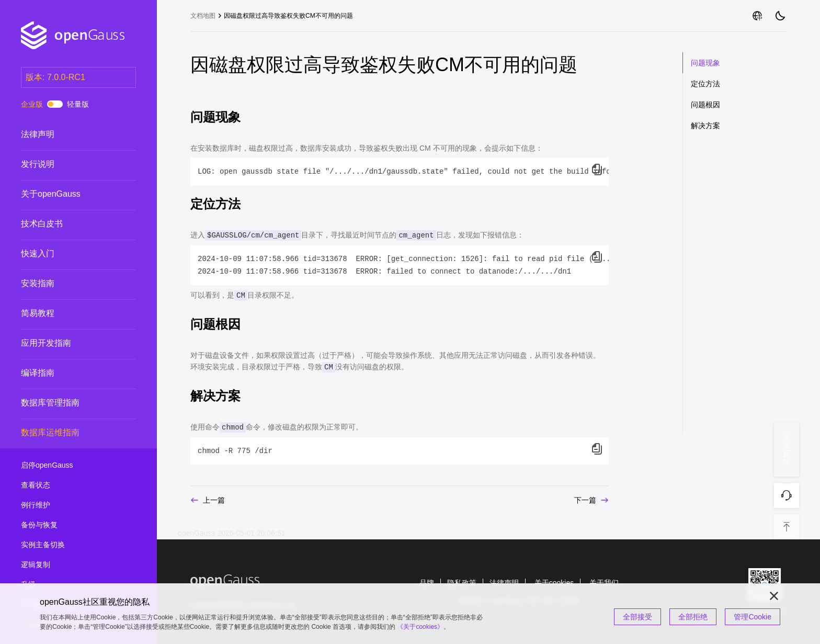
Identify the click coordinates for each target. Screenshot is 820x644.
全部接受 (637, 617)
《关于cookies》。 (423, 627)
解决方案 (705, 126)
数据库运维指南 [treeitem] (68, 433)
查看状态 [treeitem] (68, 485)
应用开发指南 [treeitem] (68, 343)
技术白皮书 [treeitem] (68, 224)
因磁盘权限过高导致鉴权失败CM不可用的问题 (288, 16)
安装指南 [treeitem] (68, 284)
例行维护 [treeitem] (68, 505)
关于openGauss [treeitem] (68, 194)
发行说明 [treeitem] (68, 164)
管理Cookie (753, 617)
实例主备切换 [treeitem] (68, 545)
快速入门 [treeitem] (68, 254)
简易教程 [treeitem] (68, 313)
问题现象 (705, 63)
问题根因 (705, 105)
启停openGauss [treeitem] (68, 466)
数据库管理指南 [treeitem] (68, 403)
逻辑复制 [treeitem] (68, 565)
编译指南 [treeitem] (68, 373)
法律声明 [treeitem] (68, 134)
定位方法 (705, 84)
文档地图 (203, 16)
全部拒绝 (693, 617)
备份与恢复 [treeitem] (68, 525)
